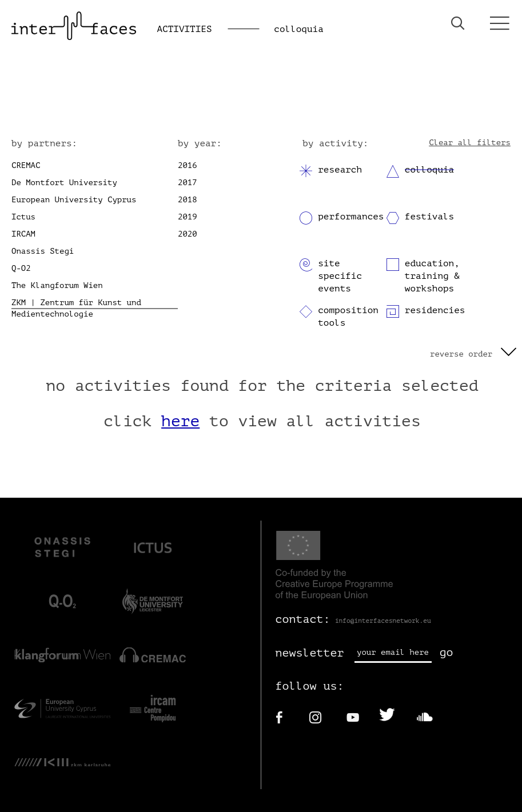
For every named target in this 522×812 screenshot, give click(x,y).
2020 (188, 234)
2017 (188, 183)
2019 (188, 217)
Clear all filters (470, 143)
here (180, 421)
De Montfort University (64, 183)
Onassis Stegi (43, 251)
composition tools (348, 317)
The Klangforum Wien (57, 285)
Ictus (23, 217)
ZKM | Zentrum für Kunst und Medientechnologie (76, 308)
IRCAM (23, 234)
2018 (188, 200)
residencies (435, 310)
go (447, 652)
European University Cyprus (74, 200)
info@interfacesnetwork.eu (383, 621)
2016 (188, 165)
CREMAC (26, 165)
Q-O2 (21, 268)
